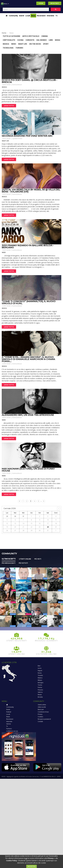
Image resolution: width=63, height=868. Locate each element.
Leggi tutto (9, 106)
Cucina (20, 40)
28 (23, 531)
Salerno (40, 692)
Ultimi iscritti (9, 559)
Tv (56, 16)
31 (23, 516)
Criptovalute (9, 40)
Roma (40, 673)
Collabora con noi (12, 731)
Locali (28, 16)
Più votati (23, 563)
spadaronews (17, 138)
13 (15, 523)
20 (15, 527)
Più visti (38, 559)
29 (7, 516)
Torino (40, 685)
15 (31, 523)
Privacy (40, 714)
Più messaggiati (9, 563)
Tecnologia (8, 48)
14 (23, 523)
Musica (6, 44)
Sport (46, 44)
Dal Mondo (42, 40)
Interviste (50, 16)
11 (56, 520)
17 (48, 523)
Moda (58, 40)
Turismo (19, 48)
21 (23, 527)
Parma (40, 687)
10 (48, 520)
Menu (5, 5)
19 (7, 527)
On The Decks (35, 44)
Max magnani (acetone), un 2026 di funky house (28, 470)
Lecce (40, 668)
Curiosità (30, 40)
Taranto (40, 675)
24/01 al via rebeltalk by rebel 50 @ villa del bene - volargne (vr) (31, 191)
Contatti (40, 721)
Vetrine (9, 724)
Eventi (22, 16)
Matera (40, 678)
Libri (51, 40)
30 (15, 516)
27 (15, 531)
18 (56, 523)
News (33, 16)
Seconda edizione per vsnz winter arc (27, 136)
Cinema (45, 36)
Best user (41, 709)
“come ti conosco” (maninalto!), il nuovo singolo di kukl (29, 302)
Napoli (40, 671)
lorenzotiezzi (17, 85)
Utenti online (25, 559)
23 (40, 527)
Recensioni (41, 16)
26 (7, 531)
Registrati (55, 3)
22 (31, 527)
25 (56, 527)
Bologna (41, 683)
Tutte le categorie (11, 36)
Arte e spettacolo (31, 36)
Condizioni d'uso (43, 712)
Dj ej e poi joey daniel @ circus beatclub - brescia (29, 81)
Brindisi (40, 697)
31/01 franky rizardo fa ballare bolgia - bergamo (28, 246)
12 (7, 523)
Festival (9, 712)
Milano (40, 680)
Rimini (40, 695)
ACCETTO (31, 866)
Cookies (40, 717)
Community (13, 16)
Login (41, 3)
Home (4, 33)
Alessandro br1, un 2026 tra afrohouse (28, 415)
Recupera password (44, 719)
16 (40, 523)
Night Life (23, 44)
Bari (39, 666)
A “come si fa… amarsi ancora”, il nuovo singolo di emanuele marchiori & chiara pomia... (28, 359)
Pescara (40, 690)
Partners (9, 729)
